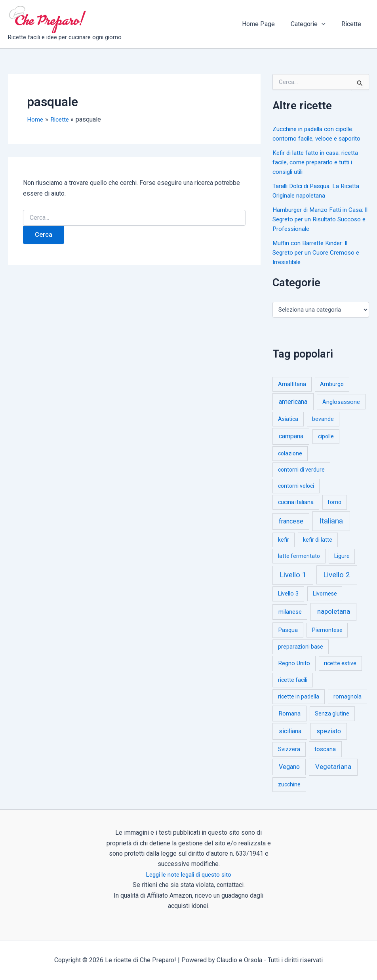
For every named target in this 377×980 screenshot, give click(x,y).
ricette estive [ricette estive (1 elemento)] (340, 663)
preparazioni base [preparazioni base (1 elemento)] (301, 647)
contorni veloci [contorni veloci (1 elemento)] (296, 486)
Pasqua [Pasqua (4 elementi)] (288, 630)
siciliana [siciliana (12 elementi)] (290, 731)
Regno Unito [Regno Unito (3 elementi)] (294, 663)
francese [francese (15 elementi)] (291, 521)
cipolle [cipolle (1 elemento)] (326, 436)
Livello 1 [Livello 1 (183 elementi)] (293, 575)
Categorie (313, 24)
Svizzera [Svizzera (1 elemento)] (289, 749)
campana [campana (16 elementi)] (291, 436)
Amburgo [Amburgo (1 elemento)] (332, 384)
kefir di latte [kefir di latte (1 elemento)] (318, 540)
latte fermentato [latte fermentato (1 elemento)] (299, 556)
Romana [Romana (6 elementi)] (289, 714)
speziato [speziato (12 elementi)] (329, 731)
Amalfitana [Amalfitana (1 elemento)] (292, 384)
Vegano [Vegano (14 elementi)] (289, 767)
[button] (326, 24)
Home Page (266, 24)
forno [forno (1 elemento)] (334, 502)
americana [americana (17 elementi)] (293, 402)
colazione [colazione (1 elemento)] (290, 453)
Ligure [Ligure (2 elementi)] (342, 556)
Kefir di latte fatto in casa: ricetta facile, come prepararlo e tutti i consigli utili (317, 162)
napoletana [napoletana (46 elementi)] (334, 611)
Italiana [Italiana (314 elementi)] (331, 521)
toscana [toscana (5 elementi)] (325, 749)
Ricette (353, 24)
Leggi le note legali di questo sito (189, 874)
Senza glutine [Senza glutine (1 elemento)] (332, 714)
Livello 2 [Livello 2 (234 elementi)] (337, 575)
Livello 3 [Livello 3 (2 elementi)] (288, 594)
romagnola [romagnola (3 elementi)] (347, 696)
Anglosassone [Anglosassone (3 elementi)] (341, 402)
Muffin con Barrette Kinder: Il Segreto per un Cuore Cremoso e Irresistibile (318, 252)
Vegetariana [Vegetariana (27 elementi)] (333, 767)
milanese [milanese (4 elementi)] (290, 612)
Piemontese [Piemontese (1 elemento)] (327, 630)
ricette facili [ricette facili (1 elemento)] (293, 680)
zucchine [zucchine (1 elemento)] (289, 784)
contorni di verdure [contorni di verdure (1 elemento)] (301, 470)
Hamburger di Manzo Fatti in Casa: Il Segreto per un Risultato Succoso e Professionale (320, 219)
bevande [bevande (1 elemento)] (323, 419)
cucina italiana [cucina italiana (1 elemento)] (296, 502)
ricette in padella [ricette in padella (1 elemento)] (299, 696)
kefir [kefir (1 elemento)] (284, 540)
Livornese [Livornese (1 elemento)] (325, 594)
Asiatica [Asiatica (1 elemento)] (288, 419)
